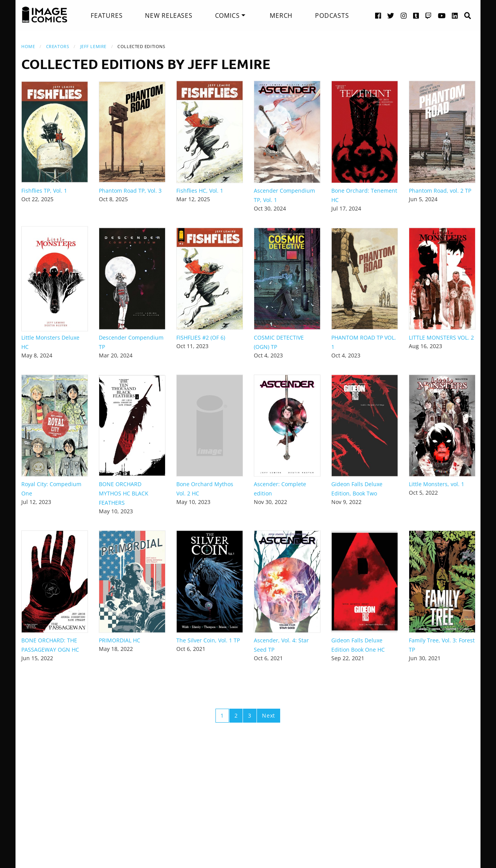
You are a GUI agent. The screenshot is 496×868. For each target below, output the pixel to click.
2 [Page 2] (236, 715)
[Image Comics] (45, 15)
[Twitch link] (429, 15)
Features (107, 16)
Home (28, 46)
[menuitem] (107, 16)
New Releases (169, 16)
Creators (58, 46)
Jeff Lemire (93, 46)
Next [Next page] (269, 715)
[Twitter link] (391, 15)
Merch (281, 16)
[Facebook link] (378, 15)
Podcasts (332, 16)
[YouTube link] (442, 15)
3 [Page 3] (250, 715)
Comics (227, 16)
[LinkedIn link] (455, 15)
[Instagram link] (404, 15)
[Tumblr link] (416, 15)
